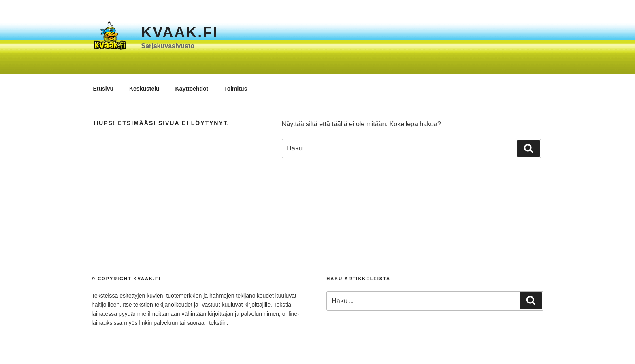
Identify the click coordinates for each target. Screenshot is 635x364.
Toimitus (235, 89)
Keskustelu (144, 89)
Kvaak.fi (179, 32)
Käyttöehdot (192, 89)
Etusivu (103, 89)
